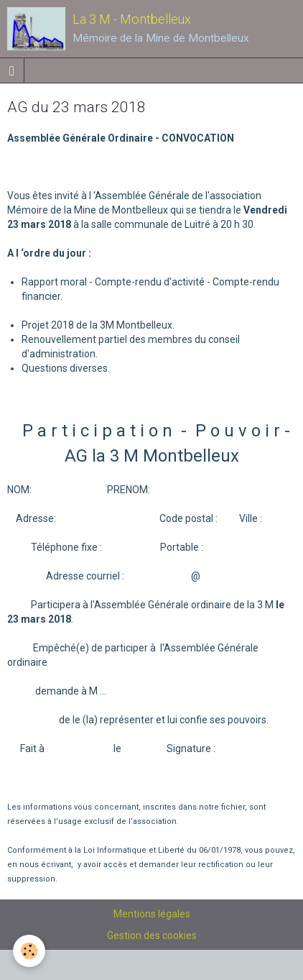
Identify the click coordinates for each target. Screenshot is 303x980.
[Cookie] (29, 951)
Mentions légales (152, 914)
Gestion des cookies (152, 935)
